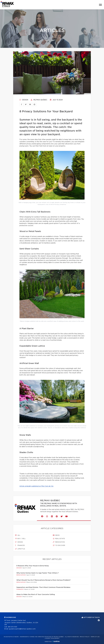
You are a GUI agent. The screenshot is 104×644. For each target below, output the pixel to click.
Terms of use (95, 637)
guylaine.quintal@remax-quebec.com (22, 629)
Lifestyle (20, 549)
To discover (59, 545)
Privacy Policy (85, 637)
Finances (20, 545)
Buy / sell (20, 539)
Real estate (59, 539)
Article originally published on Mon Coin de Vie (36, 486)
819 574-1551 (12, 627)
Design (24, 100)
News (56, 535)
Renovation (59, 542)
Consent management (52, 638)
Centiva (56, 641)
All (18, 535)
